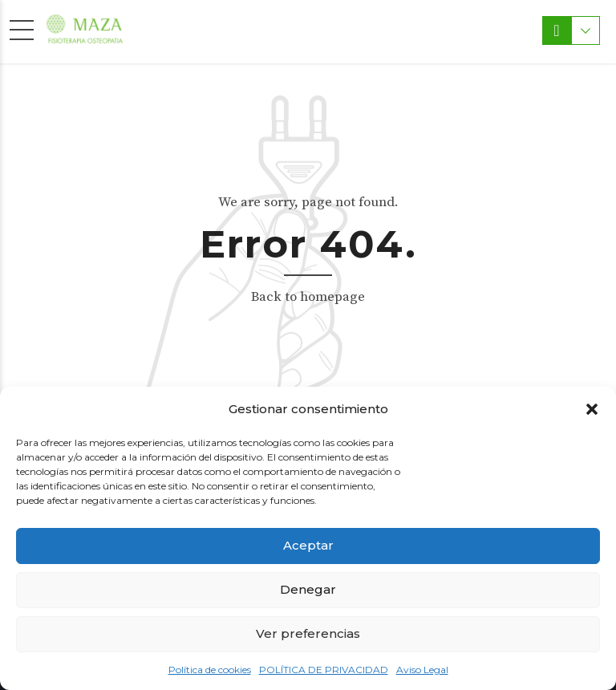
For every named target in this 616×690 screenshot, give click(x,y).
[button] (592, 409)
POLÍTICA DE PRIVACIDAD (324, 670)
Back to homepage (308, 297)
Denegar (308, 589)
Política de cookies (210, 670)
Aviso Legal (422, 670)
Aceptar (308, 545)
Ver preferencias (308, 633)
